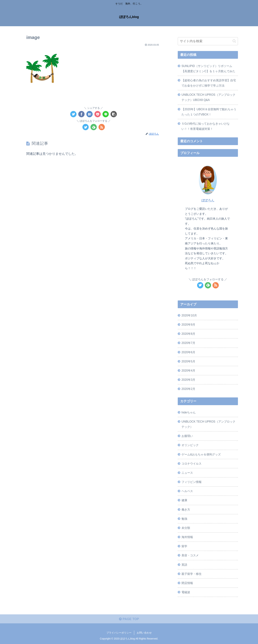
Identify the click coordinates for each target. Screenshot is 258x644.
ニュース (187, 473)
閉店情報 (187, 583)
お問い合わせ (144, 633)
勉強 (184, 519)
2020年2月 (188, 389)
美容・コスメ (190, 555)
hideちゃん (189, 412)
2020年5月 (188, 361)
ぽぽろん (208, 200)
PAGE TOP (129, 619)
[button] (234, 41)
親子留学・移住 (192, 574)
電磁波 (186, 592)
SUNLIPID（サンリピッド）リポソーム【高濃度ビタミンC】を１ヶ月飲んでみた (208, 69)
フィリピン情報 (192, 482)
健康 (184, 500)
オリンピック (190, 445)
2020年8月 (188, 334)
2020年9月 (188, 325)
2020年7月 (188, 343)
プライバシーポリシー (119, 633)
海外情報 (187, 537)
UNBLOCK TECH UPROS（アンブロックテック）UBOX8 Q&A (208, 97)
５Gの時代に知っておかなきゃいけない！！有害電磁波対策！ (206, 126)
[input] (208, 41)
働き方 (186, 509)
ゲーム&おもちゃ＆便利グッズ (201, 454)
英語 (184, 565)
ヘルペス (187, 491)
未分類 (186, 528)
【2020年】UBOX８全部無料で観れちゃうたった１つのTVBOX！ (209, 112)
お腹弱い (187, 436)
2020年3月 (188, 380)
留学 (184, 546)
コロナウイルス (192, 464)
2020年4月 (188, 370)
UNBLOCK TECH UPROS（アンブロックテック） (208, 424)
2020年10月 (189, 315)
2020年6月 (188, 352)
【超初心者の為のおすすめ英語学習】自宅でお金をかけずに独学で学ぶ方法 (209, 83)
